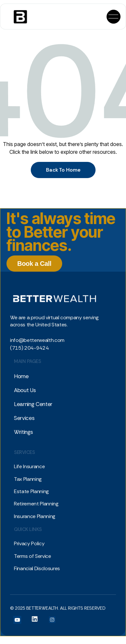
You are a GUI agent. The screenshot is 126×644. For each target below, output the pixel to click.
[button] (114, 17)
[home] (18, 17)
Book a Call (34, 264)
